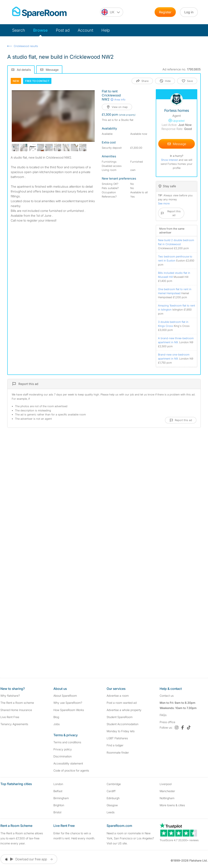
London (58, 784)
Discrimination (63, 756)
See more (164, 203)
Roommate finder (118, 752)
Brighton (59, 805)
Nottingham (167, 798)
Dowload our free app (29, 859)
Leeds (111, 812)
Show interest (170, 160)
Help (106, 30)
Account (85, 30)
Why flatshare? (10, 696)
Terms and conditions (67, 742)
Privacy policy (63, 749)
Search (19, 30)
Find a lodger (115, 745)
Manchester (167, 791)
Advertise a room (118, 696)
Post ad (63, 30)
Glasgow (112, 805)
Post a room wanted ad (122, 703)
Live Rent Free (10, 717)
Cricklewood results (26, 46)
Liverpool (166, 784)
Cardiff (111, 791)
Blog (56, 717)
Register (165, 12)
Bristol (57, 812)
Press (167, 722)
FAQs (163, 715)
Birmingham (61, 798)
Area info (118, 99)
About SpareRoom (65, 696)
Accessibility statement (68, 763)
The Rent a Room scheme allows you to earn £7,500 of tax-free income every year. (22, 838)
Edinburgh (113, 798)
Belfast (58, 791)
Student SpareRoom (120, 717)
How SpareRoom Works (69, 710)
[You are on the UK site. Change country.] (112, 12)
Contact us (167, 696)
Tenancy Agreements (14, 724)
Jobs (57, 724)
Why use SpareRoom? (68, 703)
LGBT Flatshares (117, 738)
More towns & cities (172, 805)
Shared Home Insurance (16, 710)
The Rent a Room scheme (17, 703)
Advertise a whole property (124, 710)
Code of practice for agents (71, 770)
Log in (189, 12)
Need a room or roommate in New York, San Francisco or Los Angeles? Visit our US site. (130, 838)
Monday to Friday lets (121, 731)
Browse (40, 30)
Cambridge (114, 784)
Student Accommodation (123, 724)
